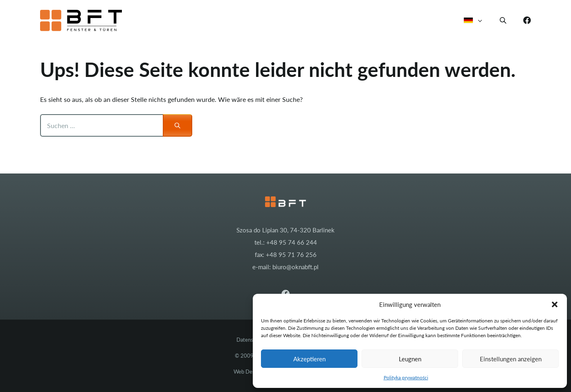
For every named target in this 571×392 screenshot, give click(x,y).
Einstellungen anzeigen (511, 359)
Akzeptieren (309, 359)
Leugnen (410, 359)
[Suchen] (178, 125)
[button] (555, 304)
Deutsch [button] (473, 20)
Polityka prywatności (406, 377)
